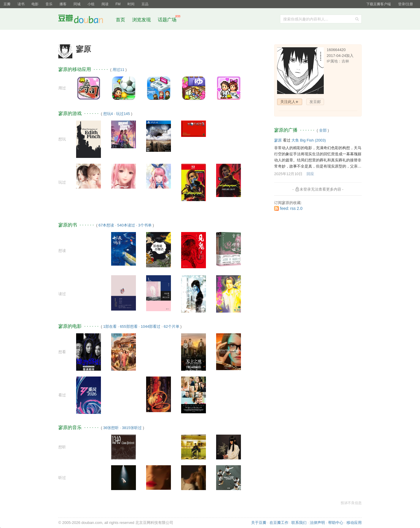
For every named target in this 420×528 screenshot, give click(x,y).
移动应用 (354, 523)
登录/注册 (406, 4)
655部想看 (129, 326)
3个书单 (145, 225)
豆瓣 (7, 4)
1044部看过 (150, 326)
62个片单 (171, 326)
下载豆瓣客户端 (379, 4)
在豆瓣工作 (279, 523)
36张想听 (111, 428)
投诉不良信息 (351, 503)
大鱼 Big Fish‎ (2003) (309, 140)
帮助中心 (336, 523)
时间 (131, 4)
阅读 (105, 4)
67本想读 (106, 225)
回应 (310, 174)
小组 (91, 4)
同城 (77, 4)
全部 (323, 130)
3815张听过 (132, 428)
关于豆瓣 (259, 523)
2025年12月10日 (288, 174)
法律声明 (317, 523)
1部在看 (110, 326)
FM (118, 4)
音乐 (49, 4)
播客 (63, 4)
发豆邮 (315, 102)
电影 (35, 4)
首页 (120, 20)
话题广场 (167, 20)
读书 (21, 4)
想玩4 (108, 114)
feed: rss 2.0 (291, 208)
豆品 (145, 4)
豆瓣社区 (85, 20)
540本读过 (126, 225)
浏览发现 (142, 20)
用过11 (118, 70)
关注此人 (288, 102)
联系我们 (299, 523)
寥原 (278, 140)
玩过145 (123, 114)
